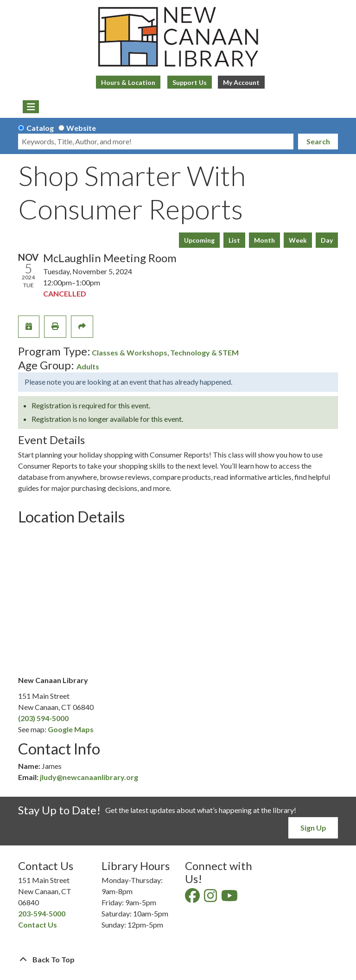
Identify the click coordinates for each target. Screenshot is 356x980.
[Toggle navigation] (31, 107)
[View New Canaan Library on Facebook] (193, 898)
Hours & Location (128, 82)
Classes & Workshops (130, 352)
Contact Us (38, 925)
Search (318, 141)
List (234, 240)
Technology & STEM (204, 352)
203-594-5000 (42, 913)
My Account (241, 82)
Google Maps (71, 729)
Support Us (190, 82)
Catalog (40, 128)
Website (81, 128)
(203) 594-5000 (43, 718)
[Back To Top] (178, 960)
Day (327, 240)
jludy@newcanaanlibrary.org (89, 777)
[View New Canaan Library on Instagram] (211, 898)
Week (298, 240)
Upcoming (199, 240)
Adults (88, 366)
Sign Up (313, 828)
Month (264, 240)
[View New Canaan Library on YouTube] (230, 898)
